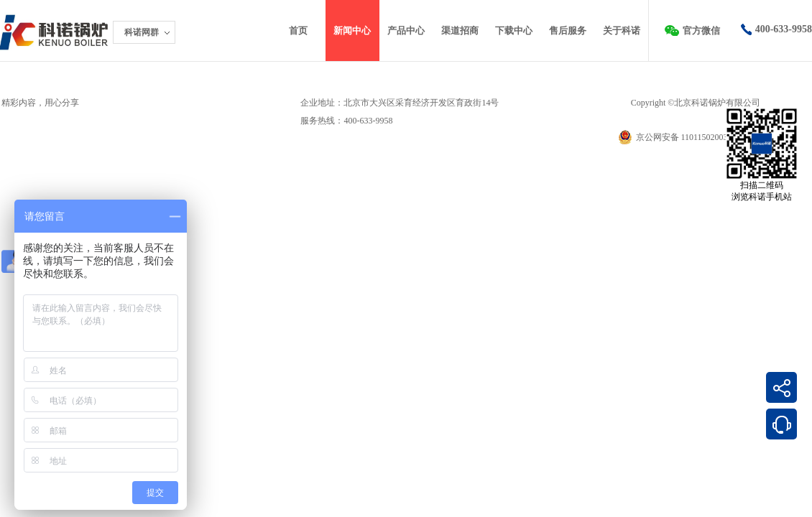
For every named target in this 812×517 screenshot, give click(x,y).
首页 (298, 31)
